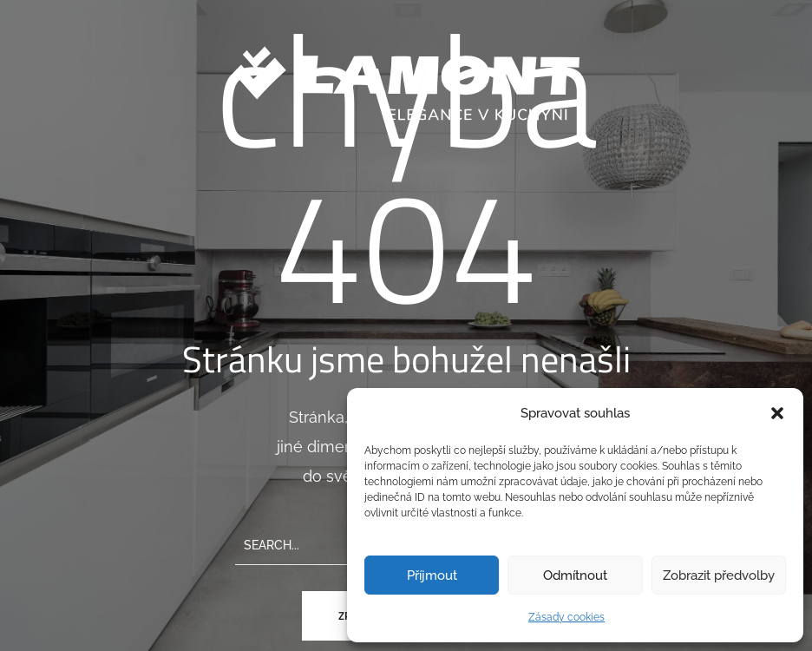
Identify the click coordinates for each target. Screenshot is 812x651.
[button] (777, 413)
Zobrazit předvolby (719, 575)
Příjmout (432, 575)
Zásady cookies (566, 617)
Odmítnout (575, 575)
